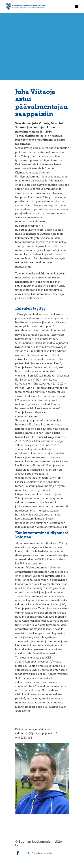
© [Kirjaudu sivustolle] (17, 841)
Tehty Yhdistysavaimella (39, 853)
